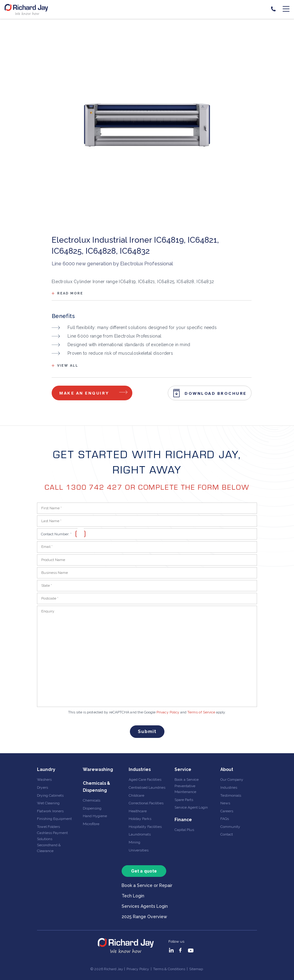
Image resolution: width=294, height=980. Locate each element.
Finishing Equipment (54, 819)
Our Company (232, 780)
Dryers (42, 787)
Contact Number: (56, 534)
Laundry (46, 769)
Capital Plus (184, 830)
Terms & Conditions (169, 969)
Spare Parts (184, 800)
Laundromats (140, 834)
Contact (227, 834)
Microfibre (91, 824)
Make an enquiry (84, 393)
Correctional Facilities (146, 803)
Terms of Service (201, 712)
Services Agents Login (145, 906)
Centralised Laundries (147, 787)
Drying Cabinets (50, 795)
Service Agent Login (191, 807)
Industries (140, 769)
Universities (139, 850)
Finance (183, 820)
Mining (134, 842)
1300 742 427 (94, 487)
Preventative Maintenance (185, 789)
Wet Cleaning (48, 803)
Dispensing (92, 808)
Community (230, 827)
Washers (44, 780)
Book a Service (187, 780)
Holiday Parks (140, 819)
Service (183, 769)
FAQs (225, 819)
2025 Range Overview (144, 917)
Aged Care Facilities (145, 780)
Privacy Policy (168, 712)
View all (68, 366)
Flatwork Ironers (50, 811)
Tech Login (133, 896)
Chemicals (92, 800)
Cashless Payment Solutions (52, 836)
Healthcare (138, 811)
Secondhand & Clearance (49, 848)
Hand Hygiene (95, 816)
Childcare (136, 795)
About (227, 769)
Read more (70, 293)
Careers (227, 811)
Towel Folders (48, 827)
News (225, 803)
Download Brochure (216, 393)
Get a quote (144, 871)
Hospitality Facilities (145, 827)
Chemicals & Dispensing (96, 787)
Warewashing (98, 769)
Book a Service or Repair (147, 885)
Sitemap (196, 969)
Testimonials (231, 795)
